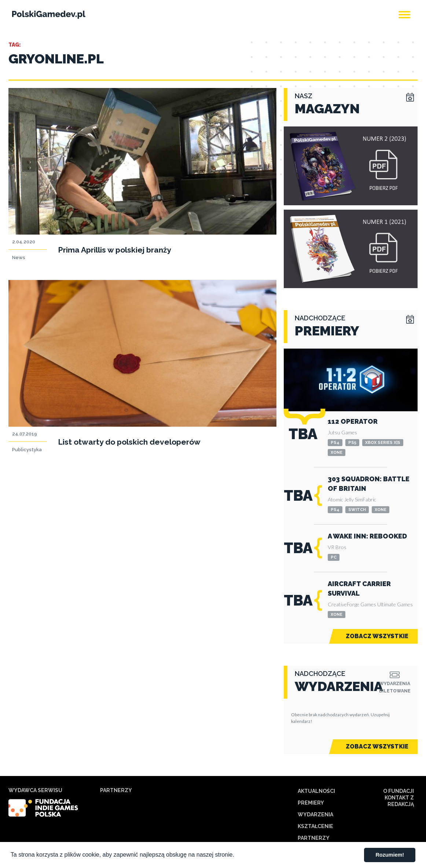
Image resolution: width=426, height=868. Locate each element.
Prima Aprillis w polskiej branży (115, 250)
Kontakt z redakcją (399, 801)
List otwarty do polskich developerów (129, 442)
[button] (237, 856)
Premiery (311, 803)
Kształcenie (315, 826)
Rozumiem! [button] (390, 855)
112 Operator (353, 421)
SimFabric (366, 499)
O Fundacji (399, 791)
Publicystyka (27, 450)
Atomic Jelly (341, 499)
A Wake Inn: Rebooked (367, 536)
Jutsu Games (342, 432)
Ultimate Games (395, 604)
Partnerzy (314, 838)
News (19, 258)
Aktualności (316, 791)
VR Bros (337, 547)
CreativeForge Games (352, 604)
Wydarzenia (315, 814)
